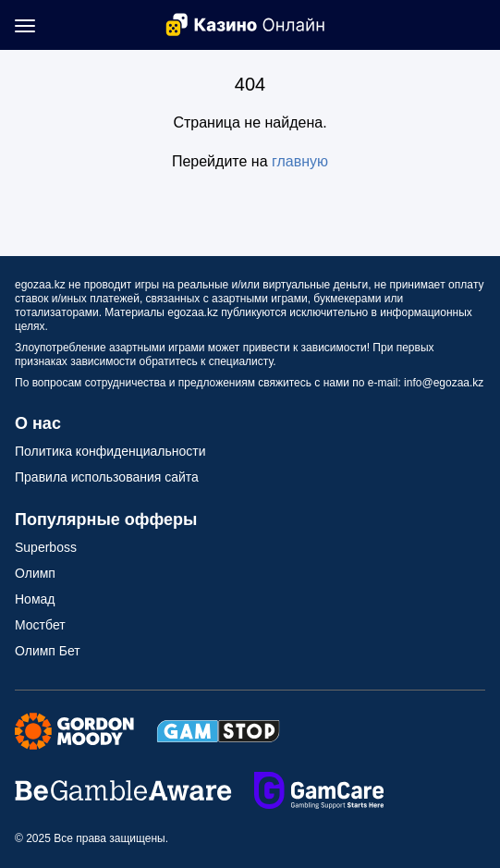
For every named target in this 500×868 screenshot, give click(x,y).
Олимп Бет (48, 651)
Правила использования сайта (107, 477)
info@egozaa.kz (444, 383)
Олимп (35, 573)
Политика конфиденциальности (110, 451)
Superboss (46, 547)
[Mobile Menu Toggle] (25, 25)
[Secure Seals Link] (74, 730)
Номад (35, 599)
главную (300, 161)
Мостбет (40, 625)
